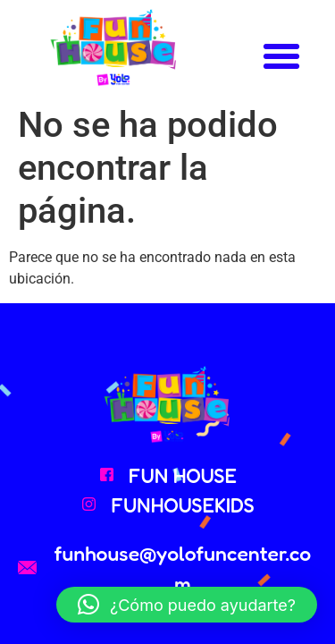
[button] (281, 56)
